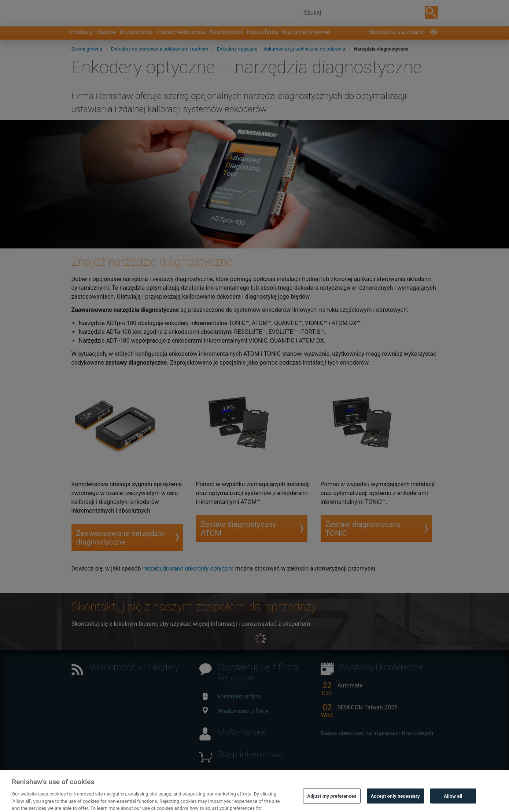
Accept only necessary (395, 802)
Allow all (453, 802)
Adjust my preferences (332, 802)
